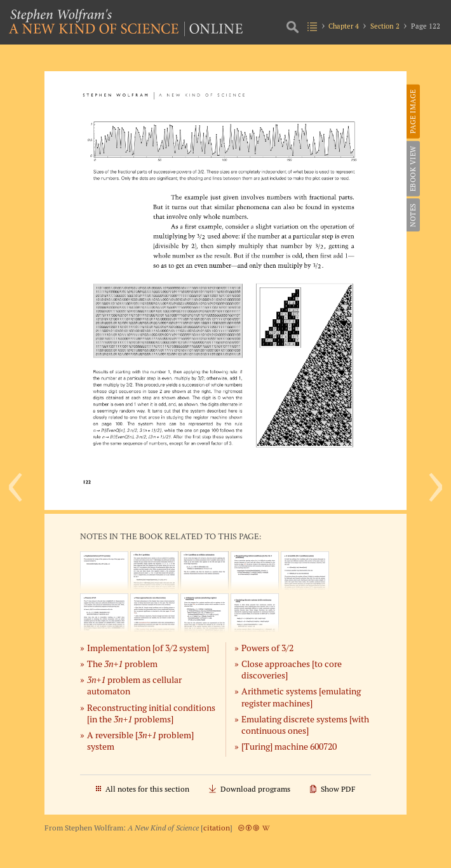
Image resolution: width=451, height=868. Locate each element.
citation (217, 828)
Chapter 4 (344, 26)
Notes (413, 215)
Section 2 (385, 26)
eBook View (413, 169)
